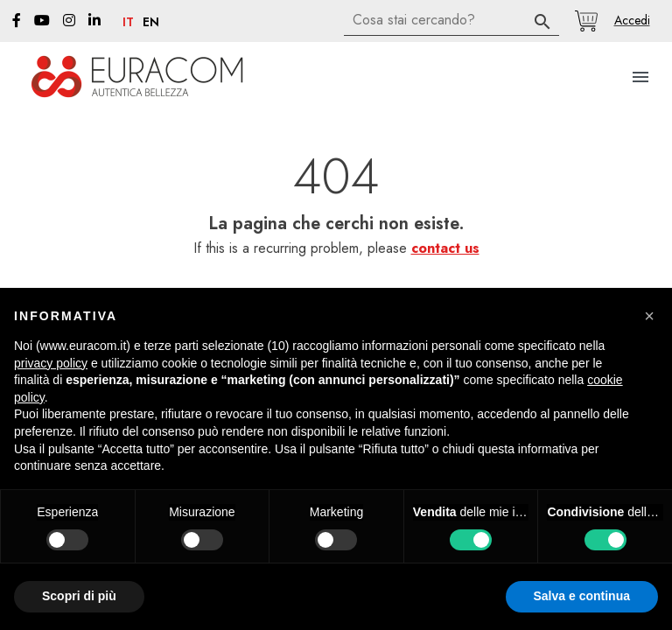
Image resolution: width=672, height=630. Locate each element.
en (151, 23)
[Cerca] (451, 21)
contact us (445, 248)
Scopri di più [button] (79, 596)
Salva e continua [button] (582, 596)
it (128, 23)
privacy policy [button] (51, 363)
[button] (632, 20)
